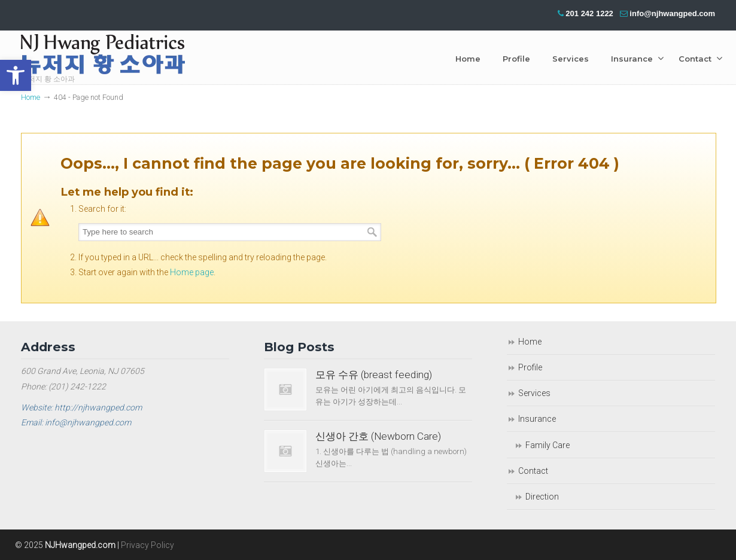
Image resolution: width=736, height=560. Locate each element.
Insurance (537, 419)
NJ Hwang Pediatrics (103, 57)
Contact (533, 471)
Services (534, 393)
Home (31, 97)
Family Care (548, 445)
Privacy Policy (147, 545)
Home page (192, 272)
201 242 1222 (589, 13)
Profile (530, 367)
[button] (16, 75)
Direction (542, 497)
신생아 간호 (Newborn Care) (378, 436)
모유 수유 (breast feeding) (374, 375)
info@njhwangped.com (672, 13)
